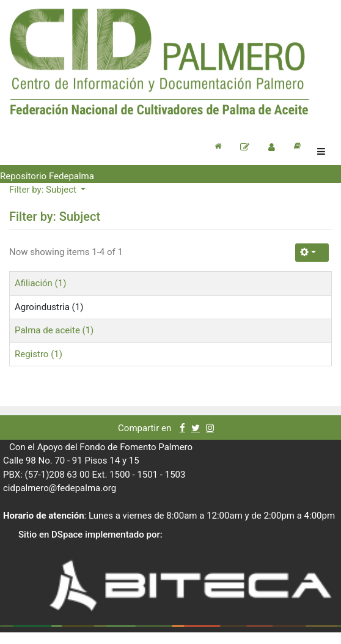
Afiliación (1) (40, 283)
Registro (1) (38, 354)
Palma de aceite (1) (54, 330)
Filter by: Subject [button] (44, 190)
